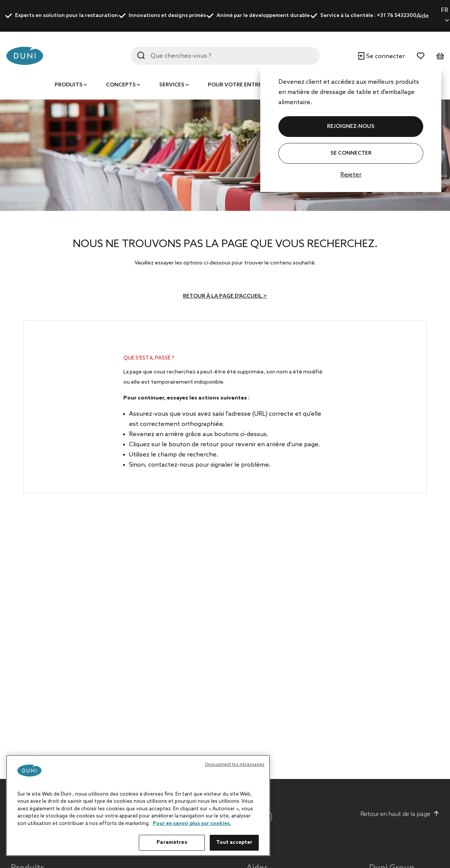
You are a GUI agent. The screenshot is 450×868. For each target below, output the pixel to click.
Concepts (121, 85)
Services (172, 85)
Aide (423, 16)
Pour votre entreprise (242, 85)
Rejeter (351, 175)
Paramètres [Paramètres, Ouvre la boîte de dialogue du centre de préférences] (172, 843)
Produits (69, 85)
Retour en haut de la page (400, 814)
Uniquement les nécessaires (235, 765)
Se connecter (351, 153)
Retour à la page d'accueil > (225, 296)
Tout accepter (234, 843)
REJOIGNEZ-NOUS (351, 127)
